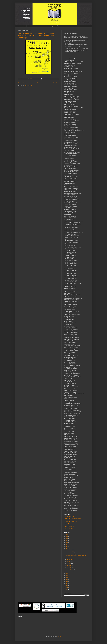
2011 (67, 581)
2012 (67, 579)
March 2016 (70, 567)
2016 (67, 548)
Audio (36, 26)
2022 (67, 537)
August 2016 (70, 559)
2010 (67, 583)
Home (18, 26)
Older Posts (56, 83)
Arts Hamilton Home (70, 517)
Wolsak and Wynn (69, 529)
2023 (67, 535)
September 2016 (71, 554)
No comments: (36, 79)
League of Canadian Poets (71, 522)
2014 (67, 575)
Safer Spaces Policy (54, 26)
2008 (67, 587)
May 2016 (69, 563)
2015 (67, 574)
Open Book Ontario (70, 525)
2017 (67, 546)
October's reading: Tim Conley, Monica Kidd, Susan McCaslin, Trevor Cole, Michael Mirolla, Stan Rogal (37, 36)
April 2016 (69, 565)
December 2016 (70, 550)
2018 (67, 544)
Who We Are (43, 26)
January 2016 (70, 571)
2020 (67, 540)
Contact (30, 26)
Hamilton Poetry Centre (70, 520)
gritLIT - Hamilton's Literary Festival (73, 518)
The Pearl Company (70, 527)
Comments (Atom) (28, 85)
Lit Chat (67, 523)
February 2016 (70, 569)
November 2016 (70, 552)
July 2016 (69, 561)
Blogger (59, 637)
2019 (67, 542)
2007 (67, 589)
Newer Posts (21, 83)
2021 (67, 539)
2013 (67, 577)
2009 (67, 585)
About (24, 26)
